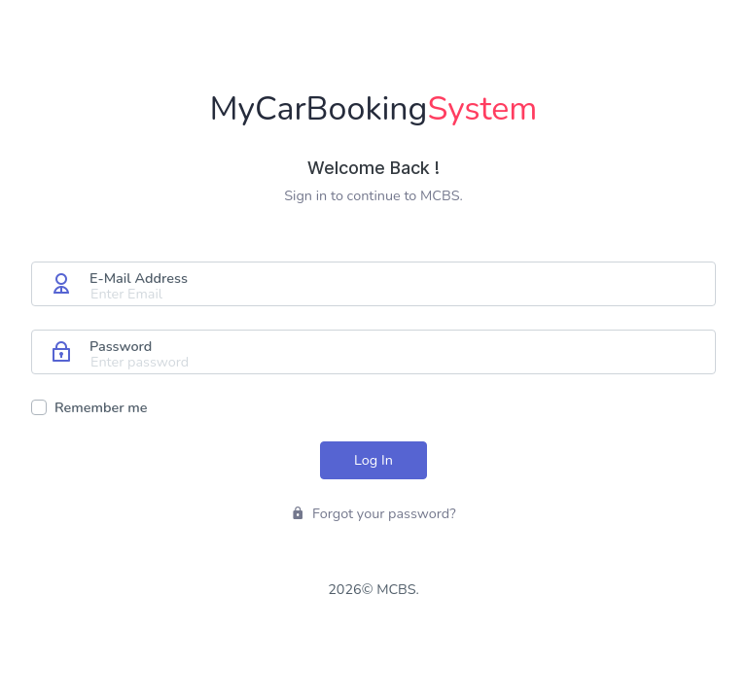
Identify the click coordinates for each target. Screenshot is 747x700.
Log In (373, 460)
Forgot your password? (373, 513)
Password (121, 346)
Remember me (101, 407)
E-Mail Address (139, 278)
